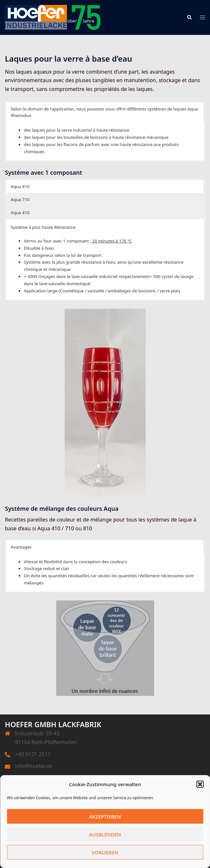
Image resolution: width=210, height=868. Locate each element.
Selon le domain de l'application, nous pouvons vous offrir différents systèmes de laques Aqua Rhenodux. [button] (104, 112)
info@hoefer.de (34, 766)
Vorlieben (105, 852)
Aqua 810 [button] (20, 186)
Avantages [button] (21, 547)
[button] (200, 784)
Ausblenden (105, 834)
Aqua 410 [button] (20, 213)
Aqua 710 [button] (20, 199)
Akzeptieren (105, 817)
